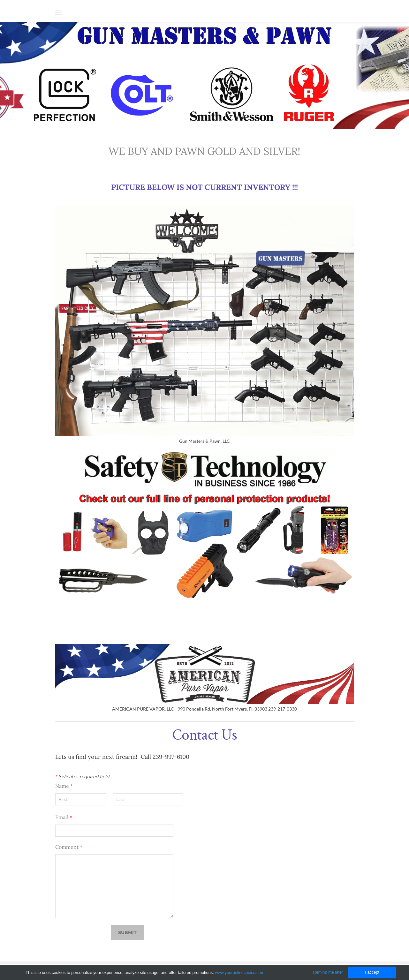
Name (64, 786)
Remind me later (328, 972)
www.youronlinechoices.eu (239, 972)
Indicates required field (82, 777)
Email (64, 817)
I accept (372, 972)
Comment (69, 847)
